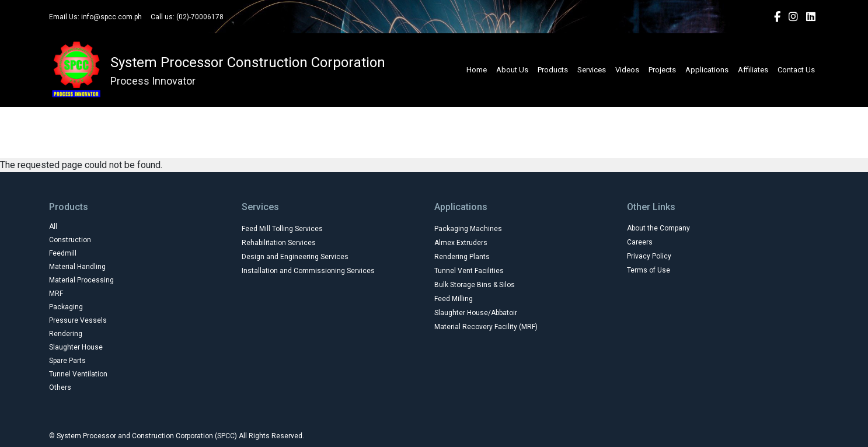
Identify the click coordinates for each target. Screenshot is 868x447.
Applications (707, 70)
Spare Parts (67, 361)
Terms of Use (649, 270)
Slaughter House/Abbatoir (476, 313)
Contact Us (796, 70)
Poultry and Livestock (514, 141)
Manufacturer (423, 141)
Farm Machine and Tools (567, 115)
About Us (512, 70)
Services (592, 70)
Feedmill (63, 253)
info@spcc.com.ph (111, 17)
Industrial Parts (342, 141)
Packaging (66, 307)
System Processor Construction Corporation (248, 62)
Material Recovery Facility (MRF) (486, 327)
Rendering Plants (462, 257)
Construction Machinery (452, 115)
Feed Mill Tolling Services (282, 229)
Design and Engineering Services (295, 257)
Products (553, 70)
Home (477, 70)
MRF (56, 294)
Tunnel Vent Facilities (469, 271)
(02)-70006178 (200, 17)
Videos (627, 70)
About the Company (658, 228)
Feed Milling (454, 299)
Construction (70, 240)
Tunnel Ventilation (78, 374)
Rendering (66, 334)
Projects (662, 70)
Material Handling (77, 267)
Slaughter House (76, 347)
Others (60, 387)
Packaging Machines (468, 229)
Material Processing (81, 280)
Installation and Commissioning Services (308, 271)
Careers (640, 242)
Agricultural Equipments (337, 115)
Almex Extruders (461, 243)
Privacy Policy (649, 256)
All (261, 115)
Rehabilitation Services (279, 243)
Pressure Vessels (78, 320)
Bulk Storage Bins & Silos (475, 285)
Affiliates (753, 70)
